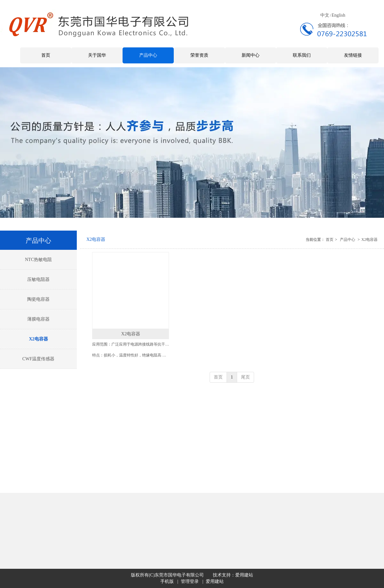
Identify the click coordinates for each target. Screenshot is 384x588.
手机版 (167, 581)
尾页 (245, 377)
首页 (330, 240)
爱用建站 (244, 575)
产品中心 (348, 240)
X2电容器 (369, 240)
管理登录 (190, 581)
